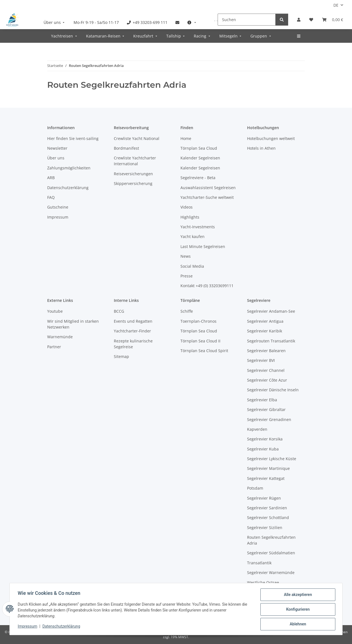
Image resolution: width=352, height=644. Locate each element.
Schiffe (187, 311)
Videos (187, 207)
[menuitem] (55, 22)
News (186, 256)
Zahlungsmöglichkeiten (69, 168)
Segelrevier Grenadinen (269, 419)
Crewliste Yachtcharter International (135, 161)
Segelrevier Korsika (265, 439)
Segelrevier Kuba (263, 449)
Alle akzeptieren (297, 595)
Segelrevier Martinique (268, 468)
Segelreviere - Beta (198, 178)
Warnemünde (60, 337)
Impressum (28, 627)
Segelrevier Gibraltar (266, 409)
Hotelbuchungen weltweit (271, 138)
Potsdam (255, 488)
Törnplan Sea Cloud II (200, 341)
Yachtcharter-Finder (132, 331)
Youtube (55, 311)
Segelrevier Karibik (265, 331)
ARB (51, 178)
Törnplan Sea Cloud (199, 148)
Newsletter (57, 148)
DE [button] (336, 5)
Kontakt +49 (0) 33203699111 (207, 286)
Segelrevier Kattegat (266, 478)
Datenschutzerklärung (62, 627)
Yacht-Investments (198, 227)
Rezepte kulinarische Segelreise (133, 344)
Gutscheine (58, 207)
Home (186, 138)
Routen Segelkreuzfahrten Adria (271, 540)
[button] (299, 20)
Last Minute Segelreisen (203, 246)
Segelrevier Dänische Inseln (273, 390)
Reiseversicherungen (133, 174)
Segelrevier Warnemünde (271, 572)
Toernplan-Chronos (198, 321)
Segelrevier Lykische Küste (272, 459)
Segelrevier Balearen (266, 351)
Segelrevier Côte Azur (267, 380)
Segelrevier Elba (262, 400)
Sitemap (121, 356)
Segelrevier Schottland (268, 518)
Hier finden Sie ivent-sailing (73, 138)
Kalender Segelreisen (200, 158)
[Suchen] (247, 20)
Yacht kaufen (193, 236)
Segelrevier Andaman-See (271, 311)
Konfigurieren (297, 610)
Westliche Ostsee (263, 582)
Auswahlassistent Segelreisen (208, 188)
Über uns (56, 158)
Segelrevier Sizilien (265, 528)
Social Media (192, 266)
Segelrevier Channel (266, 370)
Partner (54, 347)
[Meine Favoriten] (311, 20)
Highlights (190, 217)
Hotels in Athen (261, 148)
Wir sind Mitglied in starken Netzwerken (73, 324)
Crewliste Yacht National (137, 138)
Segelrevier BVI (261, 360)
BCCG (119, 311)
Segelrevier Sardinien (267, 508)
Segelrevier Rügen (264, 498)
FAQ (51, 197)
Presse (187, 276)
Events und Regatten (133, 321)
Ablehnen (297, 624)
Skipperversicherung (133, 183)
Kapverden (257, 429)
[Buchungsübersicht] (333, 20)
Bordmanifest (126, 148)
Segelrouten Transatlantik (271, 341)
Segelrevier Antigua (265, 321)
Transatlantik (259, 563)
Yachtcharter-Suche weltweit (207, 197)
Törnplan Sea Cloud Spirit (204, 351)
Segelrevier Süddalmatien (271, 553)
